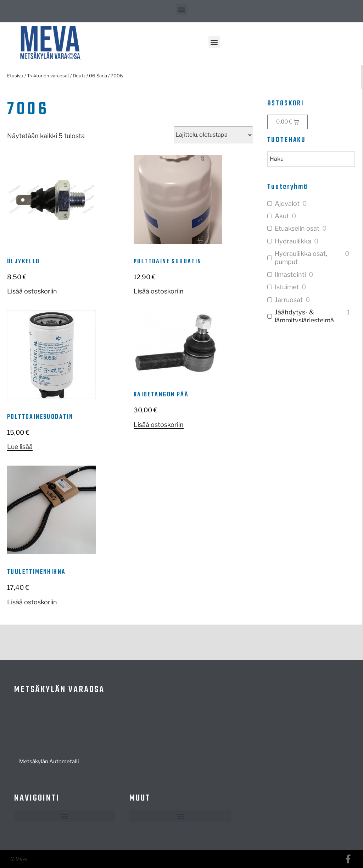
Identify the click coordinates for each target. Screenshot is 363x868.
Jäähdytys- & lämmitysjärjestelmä (304, 316)
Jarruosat (289, 300)
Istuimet (287, 287)
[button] (182, 9)
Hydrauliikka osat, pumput (301, 258)
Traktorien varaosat (48, 76)
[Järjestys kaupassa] (213, 135)
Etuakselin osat (297, 228)
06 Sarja (98, 76)
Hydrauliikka (293, 241)
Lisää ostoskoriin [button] (32, 291)
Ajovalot (287, 204)
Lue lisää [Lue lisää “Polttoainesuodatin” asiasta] (20, 447)
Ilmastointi (290, 274)
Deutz (79, 76)
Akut (282, 216)
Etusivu (15, 76)
